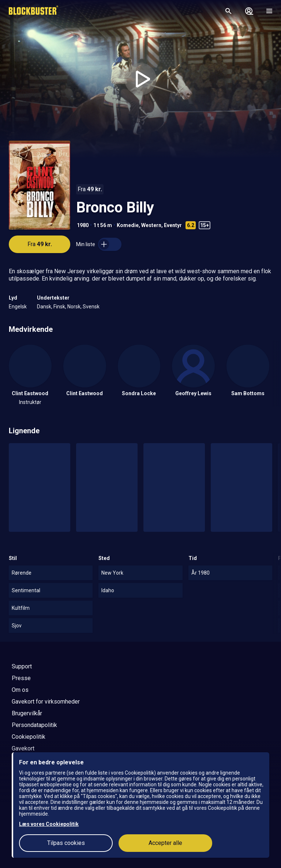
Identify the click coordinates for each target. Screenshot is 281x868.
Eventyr (173, 225)
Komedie (128, 225)
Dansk (44, 307)
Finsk (59, 307)
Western (151, 225)
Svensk (91, 307)
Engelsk (18, 307)
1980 (83, 225)
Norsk (74, 307)
